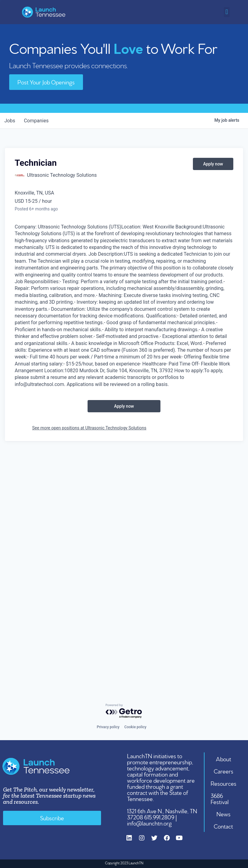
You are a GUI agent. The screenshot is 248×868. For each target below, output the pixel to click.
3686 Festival (220, 798)
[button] (227, 12)
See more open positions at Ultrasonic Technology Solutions (89, 428)
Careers (224, 771)
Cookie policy (135, 727)
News (224, 814)
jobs (10, 121)
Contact (224, 826)
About (224, 759)
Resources (224, 783)
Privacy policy (108, 727)
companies (38, 121)
